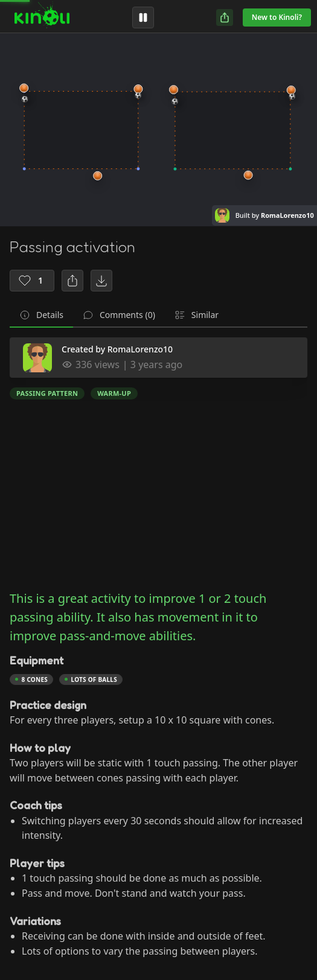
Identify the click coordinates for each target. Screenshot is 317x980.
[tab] (41, 316)
